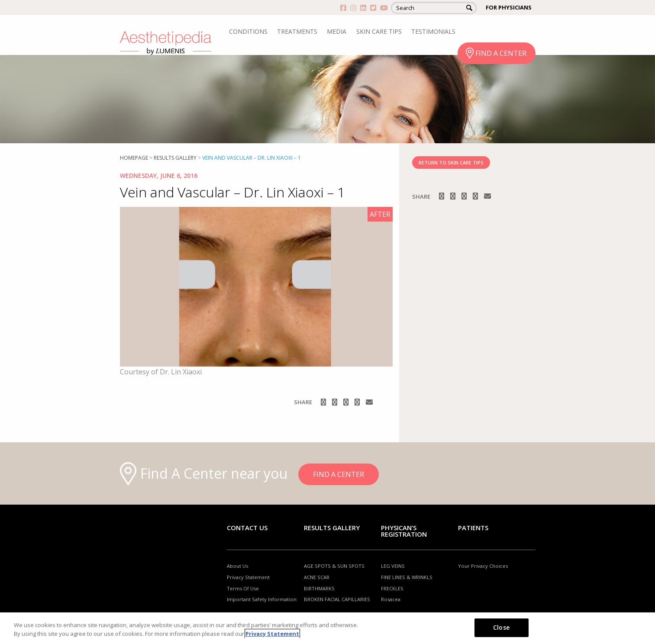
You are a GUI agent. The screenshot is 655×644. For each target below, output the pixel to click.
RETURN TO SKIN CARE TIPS (451, 163)
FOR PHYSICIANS (509, 7)
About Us (237, 566)
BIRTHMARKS (319, 588)
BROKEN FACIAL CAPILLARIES (337, 599)
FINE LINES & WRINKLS (407, 577)
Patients (473, 528)
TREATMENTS (297, 31)
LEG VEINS (393, 566)
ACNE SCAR (317, 577)
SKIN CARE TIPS (379, 31)
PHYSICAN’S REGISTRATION (404, 531)
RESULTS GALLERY (175, 158)
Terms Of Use (243, 588)
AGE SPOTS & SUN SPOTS (334, 566)
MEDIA (337, 31)
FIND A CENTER (501, 53)
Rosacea (391, 599)
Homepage (134, 158)
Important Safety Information (262, 599)
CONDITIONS (248, 31)
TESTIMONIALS (433, 31)
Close (501, 627)
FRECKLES (392, 588)
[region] (327, 628)
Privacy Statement (248, 577)
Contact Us (247, 528)
